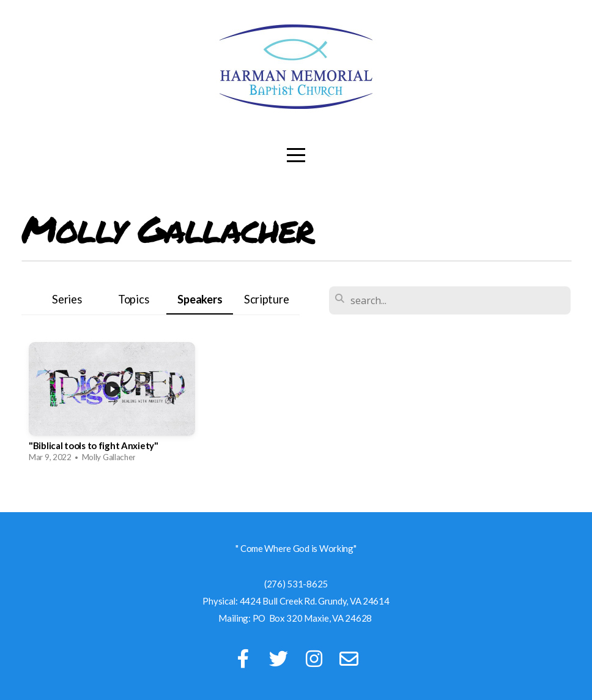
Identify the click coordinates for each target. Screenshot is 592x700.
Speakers (200, 299)
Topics (133, 299)
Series (67, 299)
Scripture (266, 299)
